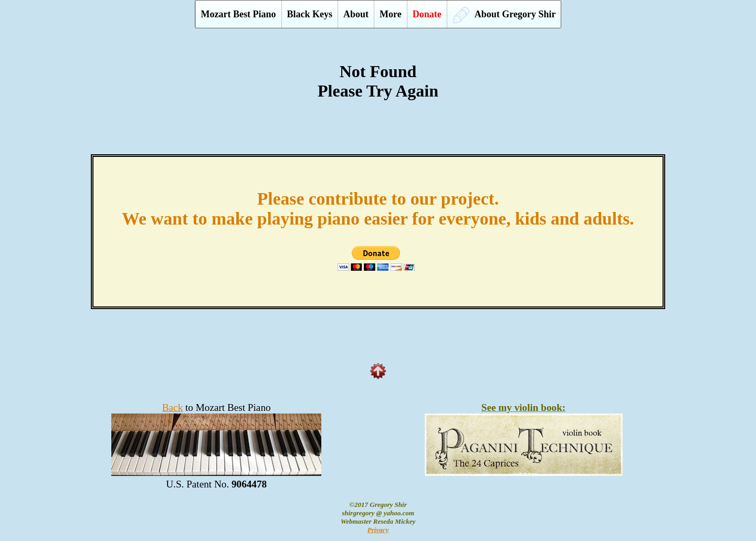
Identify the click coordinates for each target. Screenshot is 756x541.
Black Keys (310, 14)
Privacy (378, 530)
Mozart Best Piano (239, 14)
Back (172, 407)
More (391, 14)
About (356, 14)
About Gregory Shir (504, 15)
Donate (427, 14)
